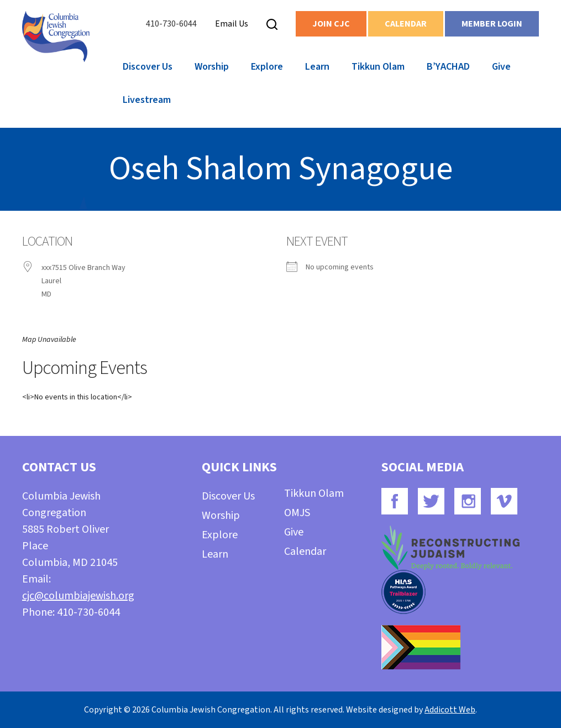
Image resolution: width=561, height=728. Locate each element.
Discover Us (148, 67)
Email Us (232, 24)
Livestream (147, 100)
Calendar (406, 24)
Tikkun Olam (378, 67)
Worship (212, 67)
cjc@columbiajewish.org (78, 596)
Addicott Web (450, 710)
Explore (267, 67)
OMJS (297, 513)
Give (501, 67)
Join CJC (331, 24)
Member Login (492, 24)
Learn (317, 67)
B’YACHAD (448, 67)
